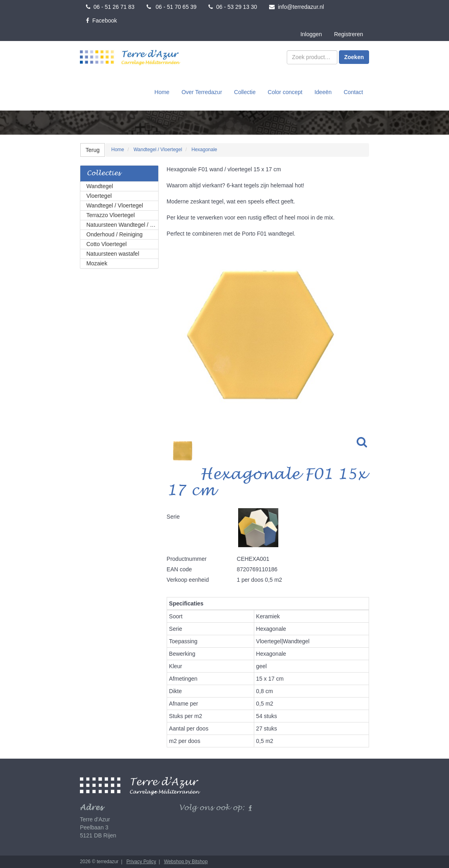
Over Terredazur (202, 92)
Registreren (349, 34)
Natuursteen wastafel (113, 254)
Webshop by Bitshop (186, 862)
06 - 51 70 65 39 (172, 7)
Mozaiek (97, 263)
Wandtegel (100, 186)
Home (162, 92)
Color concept (285, 92)
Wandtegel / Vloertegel (115, 205)
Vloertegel (99, 196)
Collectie (245, 92)
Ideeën (323, 92)
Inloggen (311, 34)
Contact (353, 92)
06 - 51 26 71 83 (110, 7)
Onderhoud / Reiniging (114, 234)
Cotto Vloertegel (106, 244)
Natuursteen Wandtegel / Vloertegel (122, 225)
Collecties (104, 173)
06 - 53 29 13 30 (233, 7)
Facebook (101, 21)
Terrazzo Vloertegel (111, 215)
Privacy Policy (141, 862)
